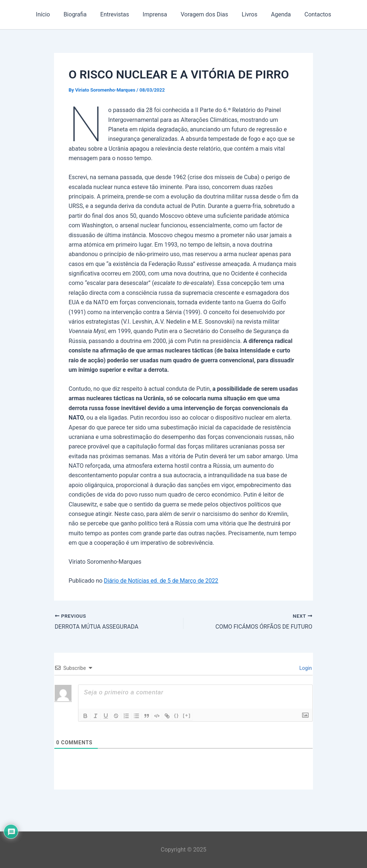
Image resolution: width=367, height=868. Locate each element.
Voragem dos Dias (204, 14)
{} (177, 715)
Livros (247, 14)
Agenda (276, 14)
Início (50, 14)
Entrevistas (118, 14)
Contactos (311, 14)
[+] (187, 715)
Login (305, 668)
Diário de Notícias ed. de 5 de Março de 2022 (162, 581)
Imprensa (156, 14)
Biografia (80, 14)
